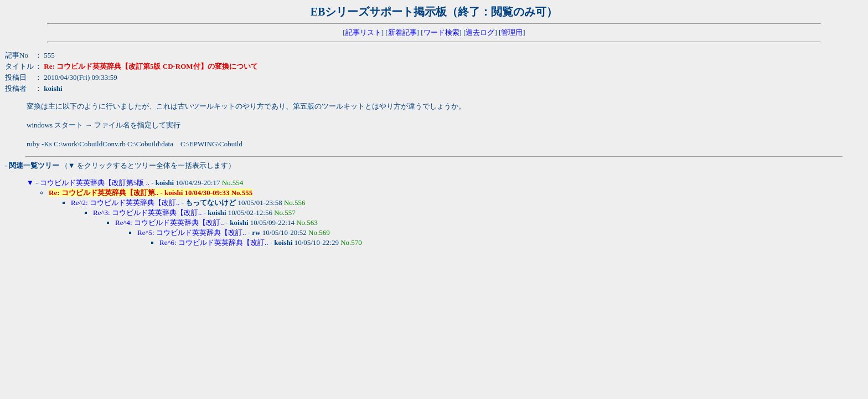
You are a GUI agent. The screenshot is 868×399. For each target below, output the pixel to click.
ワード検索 (441, 32)
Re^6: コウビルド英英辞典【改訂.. (214, 242)
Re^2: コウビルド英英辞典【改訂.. (125, 203)
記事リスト (363, 32)
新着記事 (402, 32)
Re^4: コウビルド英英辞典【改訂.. (169, 222)
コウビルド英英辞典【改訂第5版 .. (95, 183)
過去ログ (480, 32)
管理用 (512, 32)
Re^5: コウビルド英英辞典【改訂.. (192, 232)
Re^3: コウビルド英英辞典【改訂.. (147, 213)
